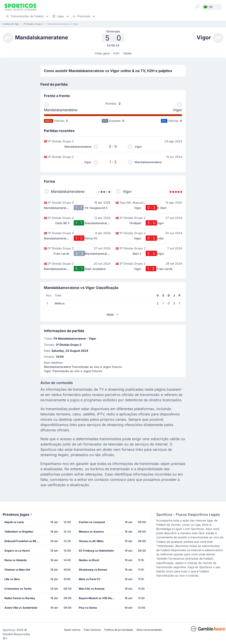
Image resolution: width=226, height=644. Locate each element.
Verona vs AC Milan (91, 541)
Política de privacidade (119, 630)
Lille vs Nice (12, 579)
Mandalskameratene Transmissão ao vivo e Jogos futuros (83, 367)
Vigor (178, 110)
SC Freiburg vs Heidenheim (96, 551)
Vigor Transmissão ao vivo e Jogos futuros (73, 371)
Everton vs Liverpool (92, 522)
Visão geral (102, 53)
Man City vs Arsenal (92, 589)
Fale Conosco (92, 630)
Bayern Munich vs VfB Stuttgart (98, 598)
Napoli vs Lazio (14, 522)
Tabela (127, 53)
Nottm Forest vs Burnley (20, 598)
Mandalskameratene (61, 110)
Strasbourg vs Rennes (93, 570)
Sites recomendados (149, 630)
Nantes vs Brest (89, 560)
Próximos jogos (18, 514)
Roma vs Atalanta (16, 560)
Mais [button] (113, 314)
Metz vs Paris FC (90, 579)
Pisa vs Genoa (88, 608)
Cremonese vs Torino (18, 589)
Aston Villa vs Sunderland (21, 608)
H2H (116, 53)
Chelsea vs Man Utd (17, 570)
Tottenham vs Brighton (19, 532)
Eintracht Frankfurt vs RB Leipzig (24, 541)
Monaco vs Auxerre (91, 532)
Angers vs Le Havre (17, 551)
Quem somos (72, 630)
